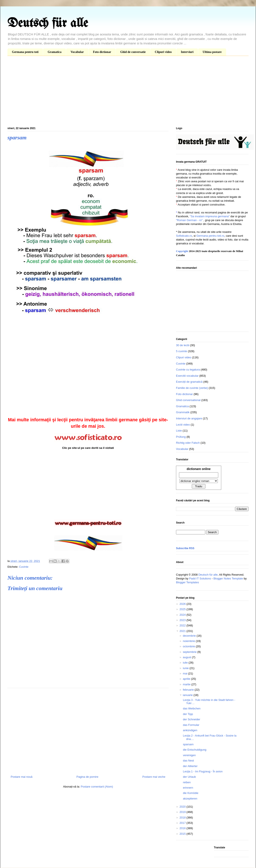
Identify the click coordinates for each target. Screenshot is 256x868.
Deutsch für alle (48, 23)
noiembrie (189, 641)
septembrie (190, 652)
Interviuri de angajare (189, 418)
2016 (183, 828)
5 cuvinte (182, 351)
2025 (183, 609)
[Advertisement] (128, 92)
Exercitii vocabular (187, 376)
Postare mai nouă (22, 777)
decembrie (190, 636)
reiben (187, 782)
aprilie (187, 679)
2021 (183, 631)
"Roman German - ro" (189, 220)
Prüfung (181, 437)
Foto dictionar (102, 52)
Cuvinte (24, 567)
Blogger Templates (187, 582)
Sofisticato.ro (184, 236)
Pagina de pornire (87, 777)
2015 (183, 834)
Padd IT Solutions (200, 578)
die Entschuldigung (195, 750)
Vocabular (77, 52)
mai (185, 673)
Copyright (182, 251)
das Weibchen (192, 708)
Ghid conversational (188, 400)
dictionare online (199, 469)
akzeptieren (190, 799)
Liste (179, 431)
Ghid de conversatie (133, 52)
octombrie (189, 646)
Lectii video (183, 425)
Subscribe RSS (185, 548)
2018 (183, 818)
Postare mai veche (154, 777)
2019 (183, 812)
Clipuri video (163, 52)
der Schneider (191, 719)
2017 (183, 823)
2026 (183, 604)
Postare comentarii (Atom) (97, 787)
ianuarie (188, 695)
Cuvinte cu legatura (188, 370)
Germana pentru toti (25, 52)
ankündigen (190, 730)
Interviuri (187, 52)
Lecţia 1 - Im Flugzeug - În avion (203, 771)
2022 (183, 625)
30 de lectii (183, 345)
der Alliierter (190, 766)
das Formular (191, 725)
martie (187, 684)
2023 (183, 620)
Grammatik (183, 412)
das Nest (188, 761)
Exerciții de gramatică (189, 382)
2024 (183, 615)
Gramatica (55, 52)
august (187, 657)
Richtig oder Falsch (188, 443)
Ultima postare (212, 52)
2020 (183, 807)
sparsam (188, 744)
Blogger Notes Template (228, 578)
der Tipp (188, 714)
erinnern (188, 788)
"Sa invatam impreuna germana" (210, 216)
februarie (189, 690)
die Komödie (191, 793)
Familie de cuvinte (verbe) (192, 388)
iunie (186, 668)
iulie (186, 663)
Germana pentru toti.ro (210, 236)
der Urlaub (189, 777)
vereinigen (189, 755)
